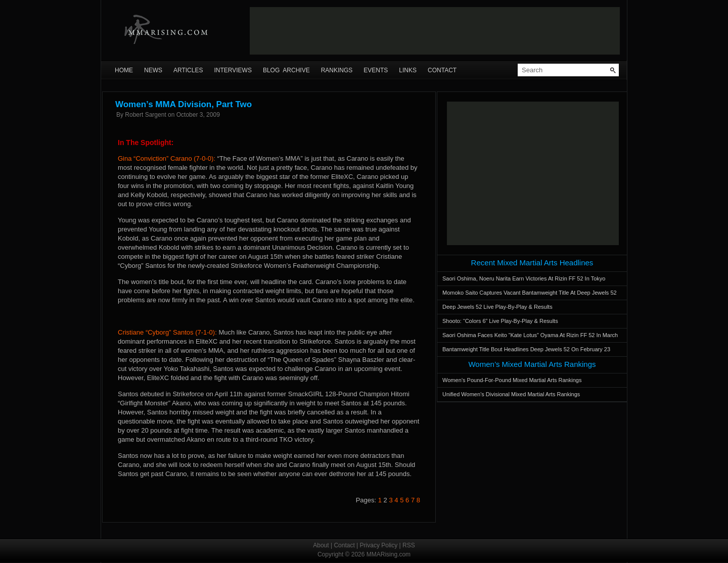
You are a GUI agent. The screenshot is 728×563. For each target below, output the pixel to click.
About (321, 545)
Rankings (337, 70)
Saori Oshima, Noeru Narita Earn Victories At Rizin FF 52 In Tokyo (524, 278)
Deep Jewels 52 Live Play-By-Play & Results (497, 307)
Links (408, 70)
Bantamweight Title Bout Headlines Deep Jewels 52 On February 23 (526, 349)
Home (124, 70)
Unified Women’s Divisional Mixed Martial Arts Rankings (511, 394)
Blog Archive (286, 70)
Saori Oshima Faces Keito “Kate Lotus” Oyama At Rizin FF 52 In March (530, 335)
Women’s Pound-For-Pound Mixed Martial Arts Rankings (512, 380)
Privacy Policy (379, 545)
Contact (442, 70)
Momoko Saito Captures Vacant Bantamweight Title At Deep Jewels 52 (530, 293)
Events (376, 70)
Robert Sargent (145, 115)
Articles (188, 70)
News (153, 70)
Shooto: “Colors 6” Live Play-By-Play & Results (500, 321)
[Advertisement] (435, 31)
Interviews (233, 70)
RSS (409, 545)
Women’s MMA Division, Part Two (184, 104)
